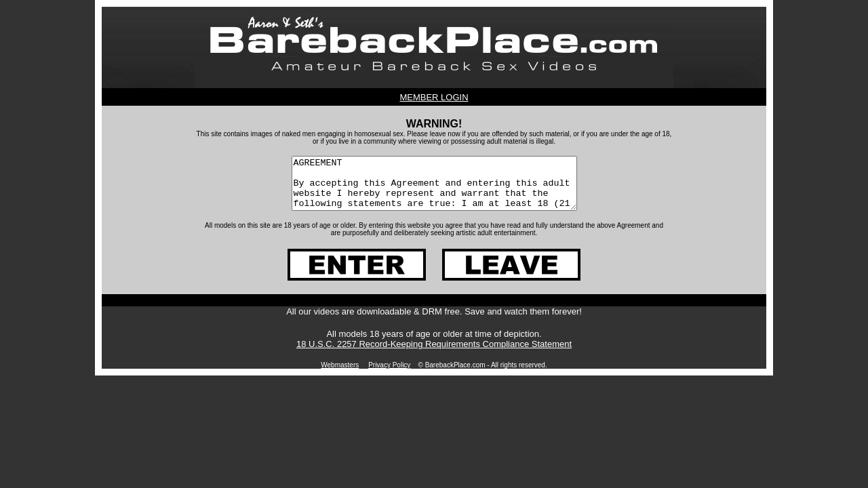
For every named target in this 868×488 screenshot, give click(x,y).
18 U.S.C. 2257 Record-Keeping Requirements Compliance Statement (434, 354)
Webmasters (340, 375)
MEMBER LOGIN (434, 97)
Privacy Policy (389, 375)
